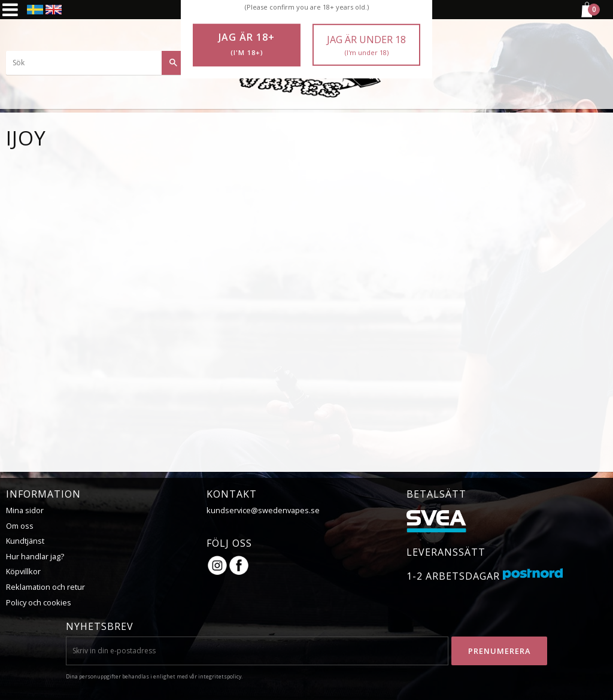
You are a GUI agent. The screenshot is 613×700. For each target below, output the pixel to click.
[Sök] (174, 63)
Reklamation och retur (45, 587)
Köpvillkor (23, 571)
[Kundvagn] (586, 16)
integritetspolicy (220, 676)
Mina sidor (25, 510)
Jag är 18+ (247, 44)
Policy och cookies (39, 602)
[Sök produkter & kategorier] (96, 63)
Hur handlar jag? (35, 556)
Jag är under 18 (366, 45)
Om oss (20, 526)
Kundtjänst (25, 541)
